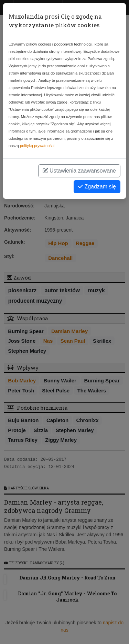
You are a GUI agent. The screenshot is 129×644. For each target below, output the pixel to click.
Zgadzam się (97, 187)
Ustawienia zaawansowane (79, 171)
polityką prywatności (37, 146)
